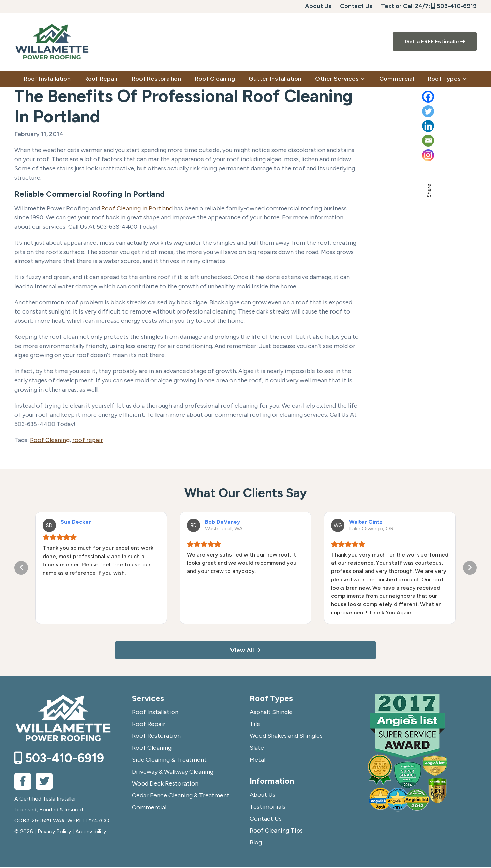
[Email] (450, 141)
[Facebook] (450, 97)
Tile (255, 725)
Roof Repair (149, 725)
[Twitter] (450, 111)
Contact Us (356, 6)
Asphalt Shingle (271, 713)
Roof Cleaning (50, 440)
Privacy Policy (54, 832)
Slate (257, 749)
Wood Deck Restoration (165, 785)
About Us (318, 6)
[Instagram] (450, 155)
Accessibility (91, 832)
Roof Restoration (156, 737)
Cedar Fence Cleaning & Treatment (181, 796)
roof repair (88, 440)
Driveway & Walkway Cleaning (173, 773)
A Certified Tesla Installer (45, 800)
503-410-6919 (454, 6)
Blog (256, 843)
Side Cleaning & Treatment (169, 761)
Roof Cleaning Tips (276, 832)
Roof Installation (155, 713)
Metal (257, 761)
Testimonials (267, 808)
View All (246, 651)
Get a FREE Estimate (435, 42)
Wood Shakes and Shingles (286, 737)
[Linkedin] (450, 126)
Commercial (149, 808)
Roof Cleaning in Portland (137, 208)
